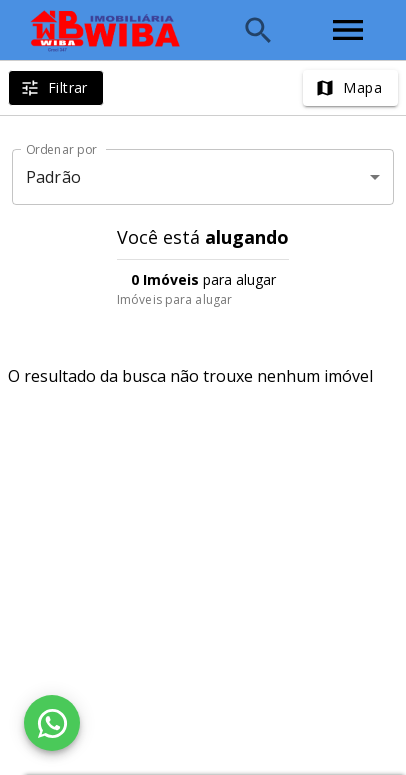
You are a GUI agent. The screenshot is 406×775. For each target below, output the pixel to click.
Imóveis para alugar (174, 299)
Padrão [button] (53, 177)
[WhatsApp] (52, 723)
